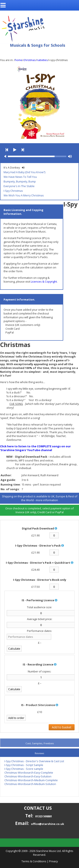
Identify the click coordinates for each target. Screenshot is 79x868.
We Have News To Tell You (20, 177)
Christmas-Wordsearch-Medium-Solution (30, 784)
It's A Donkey (12, 167)
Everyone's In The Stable (19, 186)
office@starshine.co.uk (48, 824)
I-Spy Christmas (13, 191)
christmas (29, 60)
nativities (42, 60)
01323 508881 (44, 816)
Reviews (39, 753)
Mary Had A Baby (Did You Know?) (24, 172)
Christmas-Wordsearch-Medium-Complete (31, 780)
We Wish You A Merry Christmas (24, 195)
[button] (7, 150)
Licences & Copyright (44, 282)
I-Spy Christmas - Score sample (24, 769)
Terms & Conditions (34, 861)
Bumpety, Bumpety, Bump (20, 181)
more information (47, 500)
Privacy (53, 861)
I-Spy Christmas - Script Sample (24, 765)
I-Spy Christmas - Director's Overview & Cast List (34, 761)
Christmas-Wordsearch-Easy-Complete (29, 773)
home (19, 60)
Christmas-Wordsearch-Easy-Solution (28, 776)
